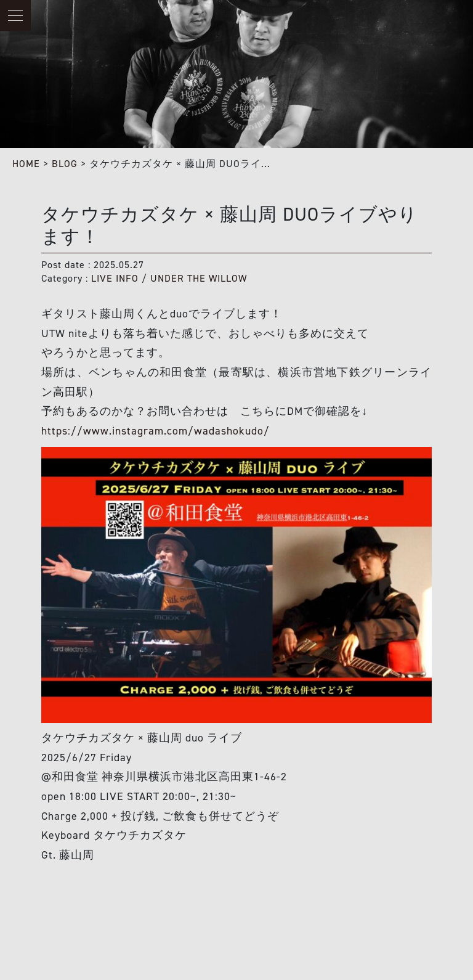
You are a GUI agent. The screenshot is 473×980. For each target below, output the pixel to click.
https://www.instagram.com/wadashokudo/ (156, 431)
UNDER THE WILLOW (199, 278)
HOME (26, 164)
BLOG (65, 164)
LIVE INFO (115, 278)
